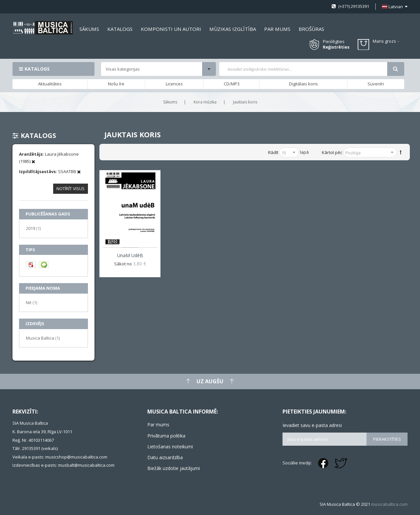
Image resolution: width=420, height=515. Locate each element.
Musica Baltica (43, 338)
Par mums (158, 425)
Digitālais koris (304, 84)
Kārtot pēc (332, 152)
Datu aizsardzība (165, 457)
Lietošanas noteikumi (170, 447)
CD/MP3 (232, 84)
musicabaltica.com (389, 504)
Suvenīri (376, 84)
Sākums (170, 102)
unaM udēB (130, 255)
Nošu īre (116, 84)
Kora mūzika (205, 102)
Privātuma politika (166, 436)
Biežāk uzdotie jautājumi (174, 468)
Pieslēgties (334, 41)
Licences (174, 84)
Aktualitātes (50, 84)
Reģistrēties (336, 47)
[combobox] (303, 69)
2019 (33, 228)
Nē (31, 302)
